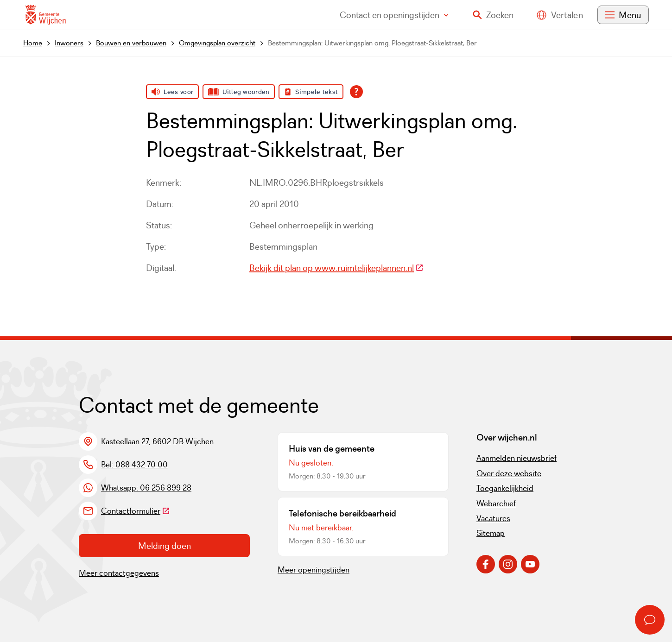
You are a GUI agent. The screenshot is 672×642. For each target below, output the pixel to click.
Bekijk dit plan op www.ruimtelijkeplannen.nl (336, 268)
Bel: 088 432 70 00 (134, 465)
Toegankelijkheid (505, 488)
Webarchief (496, 504)
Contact (394, 15)
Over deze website (509, 473)
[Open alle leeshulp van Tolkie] (356, 92)
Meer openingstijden (314, 570)
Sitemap (491, 533)
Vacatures (493, 518)
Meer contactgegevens (119, 573)
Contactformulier (136, 511)
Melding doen (165, 546)
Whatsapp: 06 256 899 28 (146, 488)
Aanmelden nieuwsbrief (517, 458)
